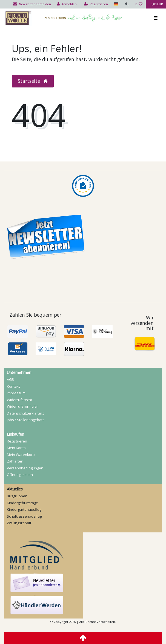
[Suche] (127, 4)
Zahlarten (15, 461)
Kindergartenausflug (24, 509)
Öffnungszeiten (20, 475)
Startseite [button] (33, 81)
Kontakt (13, 386)
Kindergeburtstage (22, 503)
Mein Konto (16, 448)
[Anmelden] (67, 4)
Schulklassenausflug (24, 516)
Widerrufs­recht (19, 400)
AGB (10, 379)
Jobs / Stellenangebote (26, 420)
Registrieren (17, 441)
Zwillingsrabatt (19, 523)
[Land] (116, 4)
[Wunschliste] (139, 4)
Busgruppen (17, 496)
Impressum (16, 393)
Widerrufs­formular (22, 406)
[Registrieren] (96, 4)
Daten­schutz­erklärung (25, 413)
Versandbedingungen (25, 468)
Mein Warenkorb (21, 455)
